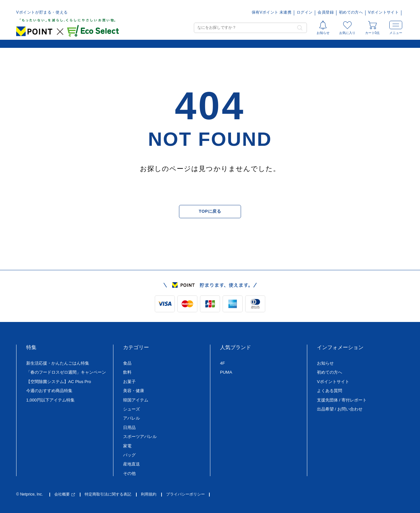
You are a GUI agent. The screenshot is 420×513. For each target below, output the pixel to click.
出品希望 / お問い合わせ (340, 409)
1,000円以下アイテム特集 (50, 400)
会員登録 (325, 12)
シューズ (131, 409)
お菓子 (129, 382)
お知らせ (325, 363)
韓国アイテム (136, 400)
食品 (127, 363)
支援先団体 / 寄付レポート (342, 400)
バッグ (129, 455)
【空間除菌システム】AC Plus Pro (59, 382)
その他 (129, 473)
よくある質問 (330, 391)
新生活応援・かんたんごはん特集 (58, 363)
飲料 (127, 372)
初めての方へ (351, 12)
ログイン (304, 12)
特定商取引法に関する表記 (108, 494)
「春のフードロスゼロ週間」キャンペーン (66, 372)
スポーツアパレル (140, 437)
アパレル (131, 418)
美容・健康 (134, 391)
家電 (127, 446)
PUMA (226, 372)
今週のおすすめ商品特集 (49, 391)
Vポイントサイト (383, 12)
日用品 (129, 427)
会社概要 (65, 494)
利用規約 (149, 494)
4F (222, 363)
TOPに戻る (210, 211)
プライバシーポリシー (185, 494)
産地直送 (131, 464)
